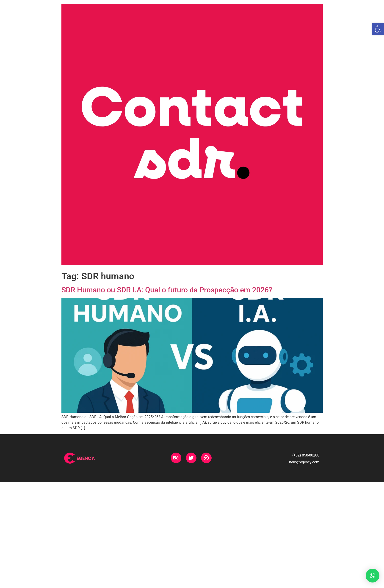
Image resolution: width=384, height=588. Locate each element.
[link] (378, 29)
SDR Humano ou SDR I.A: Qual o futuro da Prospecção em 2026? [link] (167, 290)
